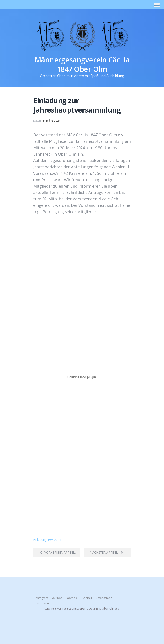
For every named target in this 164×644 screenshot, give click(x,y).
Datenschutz (104, 598)
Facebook (72, 598)
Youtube (57, 598)
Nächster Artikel (106, 552)
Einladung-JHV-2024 (47, 540)
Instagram (41, 598)
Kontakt (87, 598)
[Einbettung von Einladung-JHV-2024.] (82, 377)
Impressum (42, 603)
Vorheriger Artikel (58, 552)
